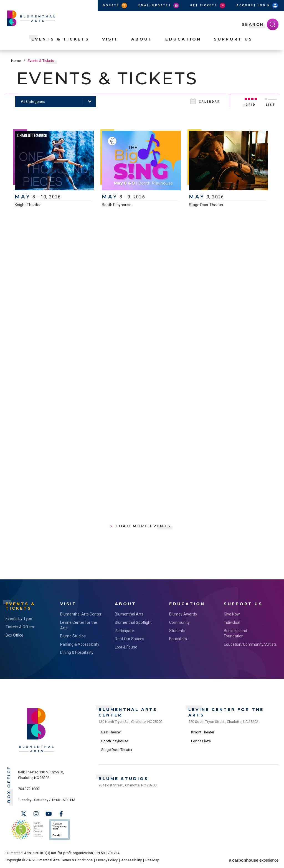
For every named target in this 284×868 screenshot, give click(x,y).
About (142, 39)
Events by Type (19, 619)
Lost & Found (126, 647)
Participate (124, 631)
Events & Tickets (60, 39)
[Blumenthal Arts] (36, 752)
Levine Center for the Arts (79, 625)
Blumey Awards (183, 614)
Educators (178, 639)
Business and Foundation (235, 634)
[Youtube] (49, 814)
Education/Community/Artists (246, 644)
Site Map (152, 860)
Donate (115, 6)
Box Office (14, 635)
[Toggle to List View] (271, 101)
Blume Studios (73, 636)
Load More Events (143, 526)
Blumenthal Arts (129, 614)
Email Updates (159, 6)
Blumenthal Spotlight (133, 622)
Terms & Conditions (77, 860)
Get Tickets (208, 6)
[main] (142, 315)
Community (179, 622)
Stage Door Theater (206, 205)
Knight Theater (28, 205)
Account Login (258, 6)
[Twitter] (24, 814)
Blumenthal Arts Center (81, 614)
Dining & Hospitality (77, 652)
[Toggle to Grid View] (251, 101)
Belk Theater (111, 732)
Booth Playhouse (117, 205)
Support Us (233, 39)
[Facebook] (61, 814)
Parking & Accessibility (80, 644)
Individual (232, 622)
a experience (254, 860)
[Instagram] (36, 814)
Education (183, 39)
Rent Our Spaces (130, 639)
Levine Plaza (201, 741)
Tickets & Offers (20, 627)
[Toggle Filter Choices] (55, 102)
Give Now (232, 614)
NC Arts (27, 830)
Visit (110, 39)
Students (177, 631)
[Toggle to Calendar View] (209, 101)
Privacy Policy (107, 860)
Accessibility (131, 860)
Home (16, 61)
